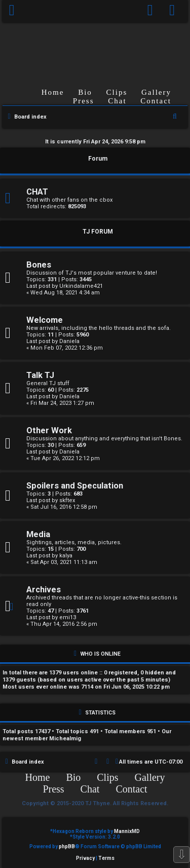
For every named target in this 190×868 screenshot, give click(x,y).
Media (38, 534)
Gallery (156, 92)
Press (84, 101)
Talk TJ (40, 375)
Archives (44, 590)
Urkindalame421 (81, 286)
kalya (66, 556)
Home (53, 92)
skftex (67, 500)
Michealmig (65, 739)
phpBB (67, 846)
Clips (117, 92)
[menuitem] (173, 11)
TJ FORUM (98, 232)
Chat (117, 101)
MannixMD (127, 831)
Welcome (45, 320)
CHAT (37, 192)
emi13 (68, 617)
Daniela (69, 341)
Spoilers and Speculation (75, 486)
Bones (39, 265)
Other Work (49, 430)
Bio (85, 92)
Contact (156, 101)
